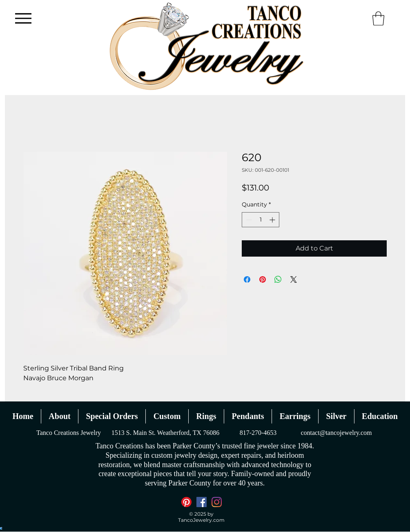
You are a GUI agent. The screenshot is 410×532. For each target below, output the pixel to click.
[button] (378, 19)
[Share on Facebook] (247, 279)
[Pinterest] (186, 502)
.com (218, 520)
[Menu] (23, 18)
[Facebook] (202, 502)
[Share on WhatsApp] (278, 279)
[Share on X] (294, 279)
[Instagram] (217, 502)
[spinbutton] (261, 220)
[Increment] (273, 220)
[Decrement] (248, 220)
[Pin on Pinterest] (263, 279)
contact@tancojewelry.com (336, 433)
